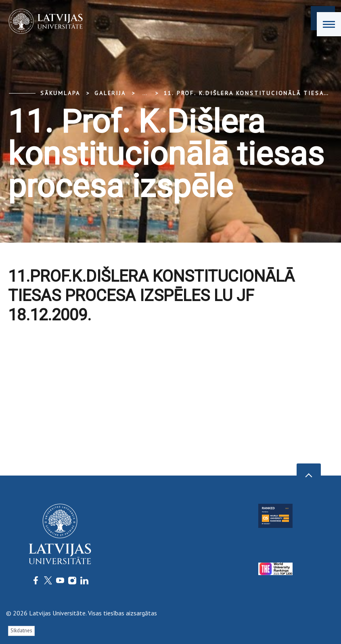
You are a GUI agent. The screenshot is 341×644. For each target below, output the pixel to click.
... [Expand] (145, 93)
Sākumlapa (60, 93)
